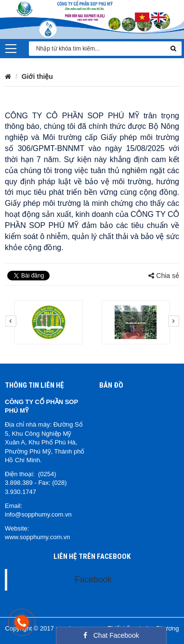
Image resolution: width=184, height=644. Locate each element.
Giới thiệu (37, 76)
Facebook (93, 580)
